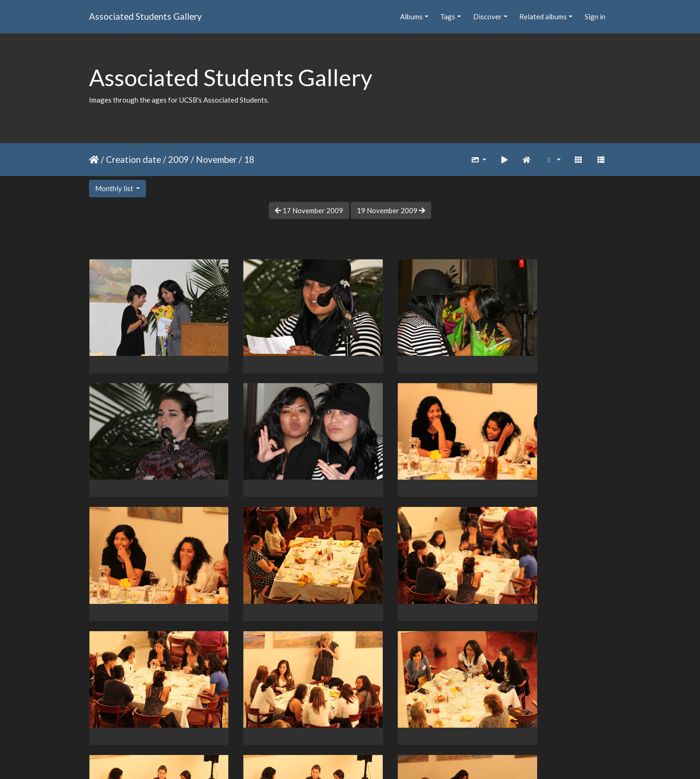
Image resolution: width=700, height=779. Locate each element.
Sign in (595, 16)
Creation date (133, 159)
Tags (448, 16)
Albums (411, 16)
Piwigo (369, 759)
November (216, 159)
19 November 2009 (391, 210)
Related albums (543, 16)
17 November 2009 (309, 210)
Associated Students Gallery (145, 16)
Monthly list (115, 188)
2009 (178, 159)
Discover (487, 16)
